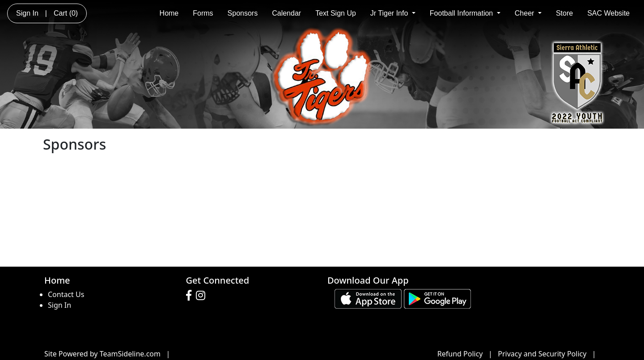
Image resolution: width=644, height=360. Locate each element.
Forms (203, 13)
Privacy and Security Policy (542, 354)
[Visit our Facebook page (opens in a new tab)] (191, 296)
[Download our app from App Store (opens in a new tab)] (368, 298)
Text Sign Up (336, 13)
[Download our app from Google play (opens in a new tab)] (437, 298)
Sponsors (243, 13)
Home (169, 13)
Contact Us (66, 294)
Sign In (59, 305)
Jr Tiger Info (393, 13)
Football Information (465, 13)
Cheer (528, 13)
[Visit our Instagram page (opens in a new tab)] (203, 296)
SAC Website (608, 13)
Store (564, 13)
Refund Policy (460, 354)
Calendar (286, 13)
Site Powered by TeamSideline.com (102, 354)
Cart (66, 13)
